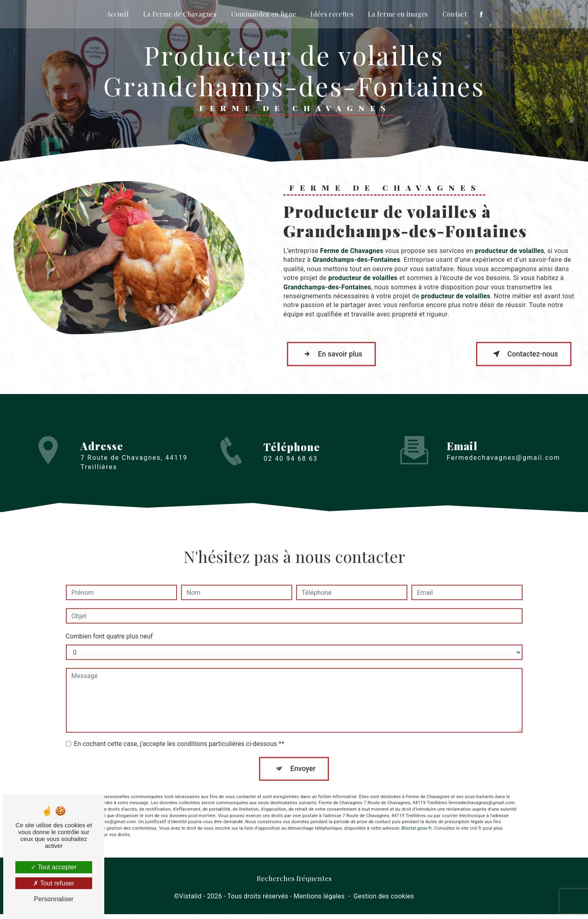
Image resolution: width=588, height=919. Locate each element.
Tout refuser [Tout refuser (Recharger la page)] (54, 883)
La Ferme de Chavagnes (180, 14)
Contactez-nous (518, 356)
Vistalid (190, 901)
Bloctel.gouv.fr (417, 822)
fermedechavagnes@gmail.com (503, 450)
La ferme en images (398, 14)
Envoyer (303, 762)
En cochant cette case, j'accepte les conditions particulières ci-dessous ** (179, 737)
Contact (455, 14)
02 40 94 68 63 (291, 474)
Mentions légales (319, 901)
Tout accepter (54, 867)
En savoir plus (336, 356)
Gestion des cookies (384, 901)
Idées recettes (332, 14)
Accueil (118, 14)
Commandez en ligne (264, 14)
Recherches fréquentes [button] (294, 883)
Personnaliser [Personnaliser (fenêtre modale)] (54, 899)
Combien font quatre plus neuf (110, 629)
